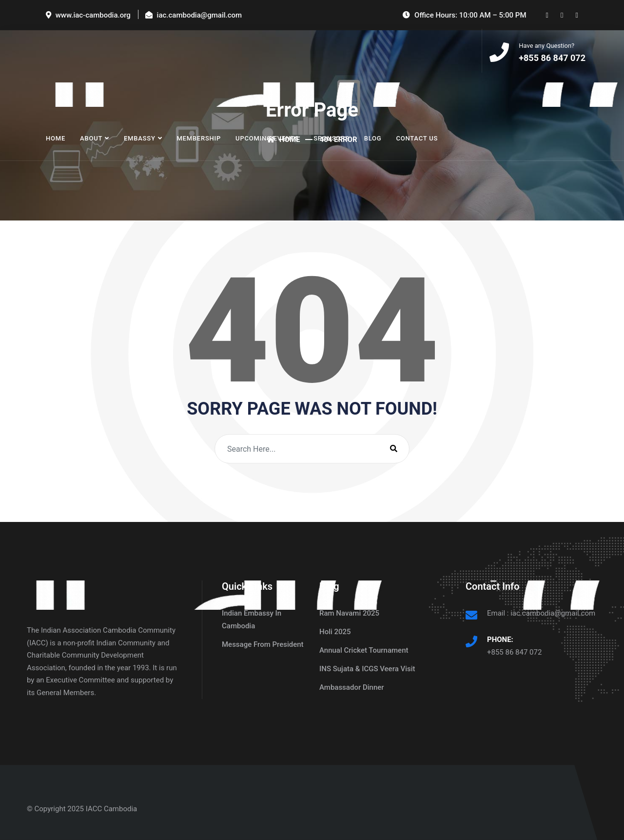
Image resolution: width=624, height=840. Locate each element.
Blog (373, 138)
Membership (199, 138)
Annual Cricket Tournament (364, 650)
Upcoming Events (267, 138)
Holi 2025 (335, 632)
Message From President (263, 644)
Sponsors (331, 138)
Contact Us (417, 138)
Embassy (140, 138)
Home (56, 138)
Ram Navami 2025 (349, 613)
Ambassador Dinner (352, 687)
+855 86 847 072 (514, 652)
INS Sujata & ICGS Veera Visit (367, 669)
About (91, 138)
